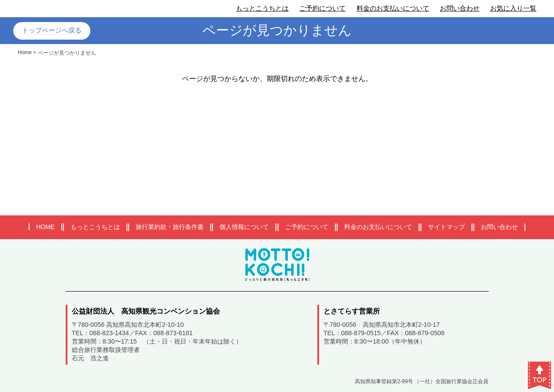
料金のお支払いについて (393, 8)
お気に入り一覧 (513, 8)
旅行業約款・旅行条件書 (170, 227)
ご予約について (322, 8)
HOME (45, 227)
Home (25, 52)
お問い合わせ (460, 8)
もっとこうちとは (262, 8)
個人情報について (244, 227)
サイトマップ (446, 227)
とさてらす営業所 (352, 311)
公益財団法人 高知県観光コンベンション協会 (146, 311)
